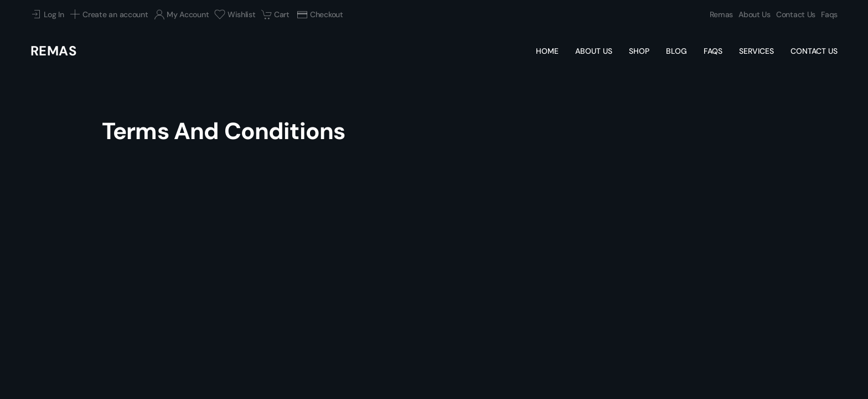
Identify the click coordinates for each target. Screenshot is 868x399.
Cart (275, 14)
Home (547, 51)
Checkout (320, 14)
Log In (47, 14)
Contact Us (796, 14)
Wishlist (235, 14)
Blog (676, 51)
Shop (639, 51)
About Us (755, 14)
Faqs (829, 14)
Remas (722, 14)
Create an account (109, 14)
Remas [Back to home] (54, 51)
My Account (182, 14)
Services (756, 51)
